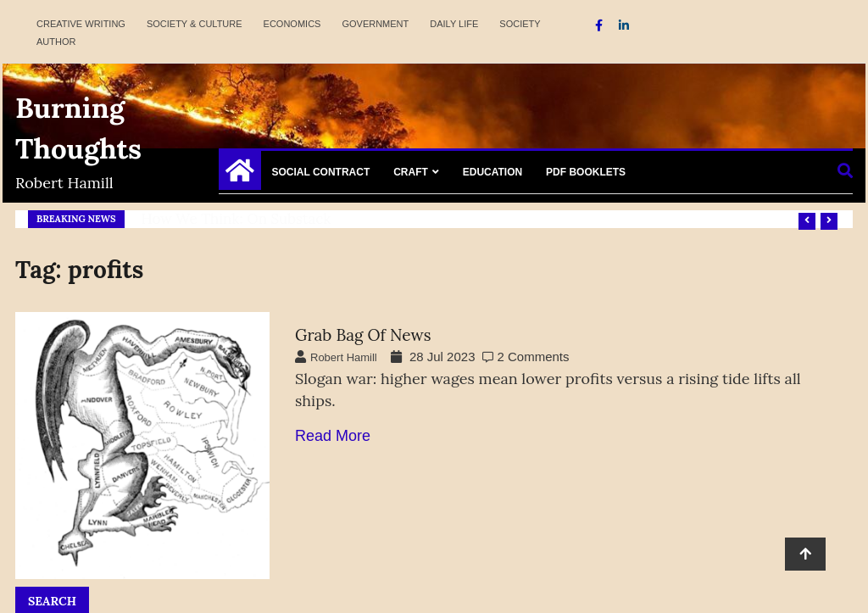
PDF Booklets (586, 172)
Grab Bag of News (363, 335)
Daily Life (454, 24)
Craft (411, 172)
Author (56, 42)
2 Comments (534, 357)
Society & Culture (195, 24)
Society (520, 24)
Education (492, 172)
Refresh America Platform (227, 219)
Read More (333, 436)
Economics (292, 24)
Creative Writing (81, 24)
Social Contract (321, 172)
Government (375, 24)
